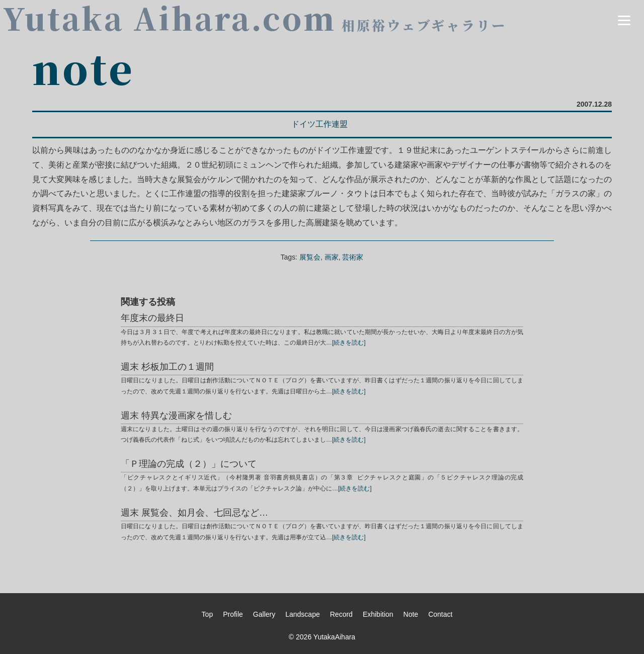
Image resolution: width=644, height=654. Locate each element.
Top (208, 614)
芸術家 (353, 257)
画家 (332, 257)
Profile (233, 614)
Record (341, 614)
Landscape (303, 614)
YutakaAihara (334, 637)
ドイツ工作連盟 (319, 124)
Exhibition (378, 614)
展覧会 (310, 257)
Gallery (264, 614)
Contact (440, 614)
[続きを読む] (349, 343)
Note (411, 614)
